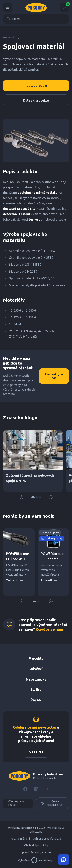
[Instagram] (47, 789)
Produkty (11, 37)
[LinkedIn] (36, 789)
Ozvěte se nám (50, 629)
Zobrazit (15, 580)
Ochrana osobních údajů (47, 839)
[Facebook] (25, 789)
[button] (33, 497)
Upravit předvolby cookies (36, 852)
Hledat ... (14, 19)
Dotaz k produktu (36, 100)
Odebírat (36, 752)
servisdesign (43, 860)
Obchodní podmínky (36, 845)
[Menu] (8, 8)
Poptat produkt (36, 86)
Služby (36, 690)
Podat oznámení (20, 839)
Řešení (36, 700)
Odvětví (36, 669)
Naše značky (36, 679)
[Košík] (64, 8)
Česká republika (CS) (52, 803)
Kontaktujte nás (54, 376)
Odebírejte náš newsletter (35, 727)
